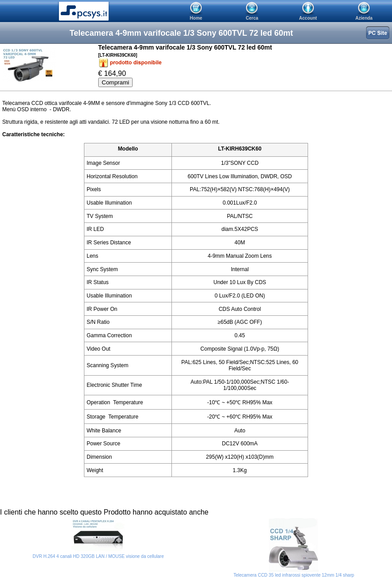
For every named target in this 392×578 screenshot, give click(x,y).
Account (308, 18)
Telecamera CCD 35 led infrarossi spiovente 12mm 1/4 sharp (294, 575)
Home (196, 18)
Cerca (252, 18)
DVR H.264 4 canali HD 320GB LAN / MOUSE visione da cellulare (98, 556)
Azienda (364, 18)
